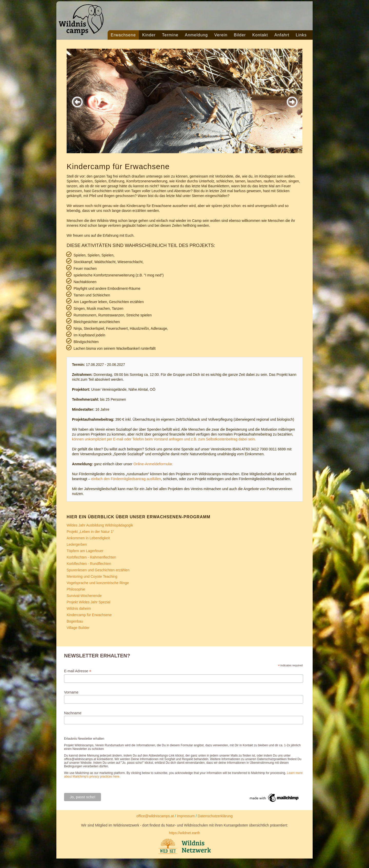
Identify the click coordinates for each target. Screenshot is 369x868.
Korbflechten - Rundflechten (89, 564)
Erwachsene (123, 35)
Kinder (149, 35)
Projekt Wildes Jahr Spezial (88, 602)
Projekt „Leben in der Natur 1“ (90, 532)
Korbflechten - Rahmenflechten (91, 557)
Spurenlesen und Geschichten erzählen (98, 570)
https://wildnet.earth (184, 833)
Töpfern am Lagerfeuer (85, 551)
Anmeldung (196, 35)
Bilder (240, 35)
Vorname (71, 692)
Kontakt (260, 35)
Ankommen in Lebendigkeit (88, 538)
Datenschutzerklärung (215, 816)
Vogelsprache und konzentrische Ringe (98, 583)
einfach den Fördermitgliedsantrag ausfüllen (126, 479)
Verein (221, 35)
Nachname (73, 713)
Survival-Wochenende (84, 596)
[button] (77, 102)
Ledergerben (77, 544)
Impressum (186, 816)
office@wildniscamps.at (155, 816)
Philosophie (76, 589)
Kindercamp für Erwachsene (89, 615)
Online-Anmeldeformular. (153, 464)
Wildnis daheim (79, 608)
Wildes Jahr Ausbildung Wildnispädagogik (100, 525)
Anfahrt (282, 35)
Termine (170, 35)
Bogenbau (75, 621)
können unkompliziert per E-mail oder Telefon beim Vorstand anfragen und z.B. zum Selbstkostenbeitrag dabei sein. (164, 439)
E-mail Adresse (78, 671)
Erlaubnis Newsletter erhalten (84, 739)
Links (301, 35)
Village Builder (78, 628)
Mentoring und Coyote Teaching (92, 576)
